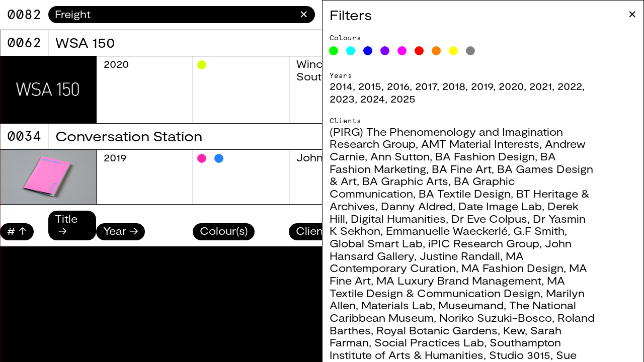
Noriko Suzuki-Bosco (496, 318)
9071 (24, 14)
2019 (482, 86)
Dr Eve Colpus (489, 218)
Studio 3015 (520, 355)
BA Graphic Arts (405, 181)
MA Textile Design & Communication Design (447, 287)
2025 (403, 98)
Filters (351, 15)
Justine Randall (460, 256)
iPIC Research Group (484, 243)
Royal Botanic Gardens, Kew (451, 330)
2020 (511, 86)
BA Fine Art (462, 169)
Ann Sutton (400, 156)
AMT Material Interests (480, 144)
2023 (342, 98)
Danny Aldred (417, 206)
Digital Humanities (398, 218)
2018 (454, 86)
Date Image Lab (500, 206)
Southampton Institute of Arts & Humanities (445, 348)
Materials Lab (397, 305)
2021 (541, 86)
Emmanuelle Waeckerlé (447, 231)
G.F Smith (539, 231)
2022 (570, 86)
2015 (370, 86)
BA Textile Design (465, 193)
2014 (341, 86)
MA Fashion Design (512, 268)
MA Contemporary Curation (427, 262)
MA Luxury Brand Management (459, 280)
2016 (398, 86)
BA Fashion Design (485, 156)
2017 (426, 86)
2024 (373, 98)
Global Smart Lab (376, 243)
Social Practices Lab (429, 342)
